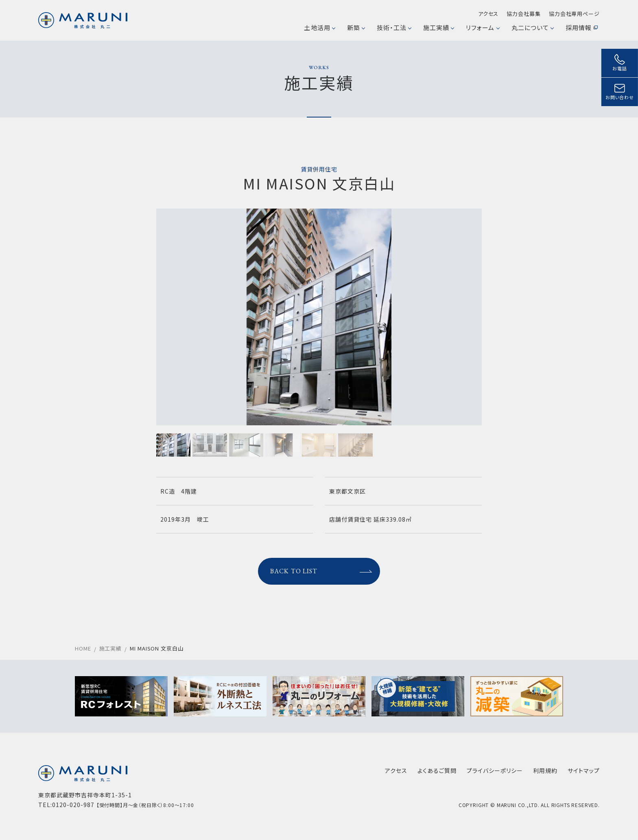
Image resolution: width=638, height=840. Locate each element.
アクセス (488, 14)
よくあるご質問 (437, 770)
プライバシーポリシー (495, 770)
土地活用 (319, 27)
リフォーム (482, 27)
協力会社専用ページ (574, 14)
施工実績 (438, 27)
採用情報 (582, 27)
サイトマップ (584, 770)
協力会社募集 (523, 14)
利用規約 (545, 770)
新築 (356, 27)
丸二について (532, 27)
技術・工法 (394, 27)
